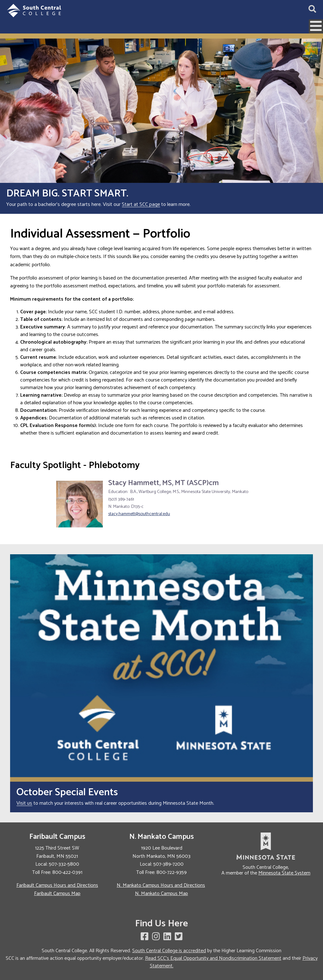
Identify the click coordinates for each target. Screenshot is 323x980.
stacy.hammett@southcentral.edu (139, 514)
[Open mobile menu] (316, 26)
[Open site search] (312, 10)
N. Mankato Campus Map (161, 894)
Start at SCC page (141, 204)
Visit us (24, 803)
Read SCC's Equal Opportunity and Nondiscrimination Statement (213, 958)
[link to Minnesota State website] (266, 846)
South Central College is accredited (169, 951)
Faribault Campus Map (57, 894)
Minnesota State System (284, 873)
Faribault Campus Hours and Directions (57, 885)
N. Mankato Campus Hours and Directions (161, 885)
